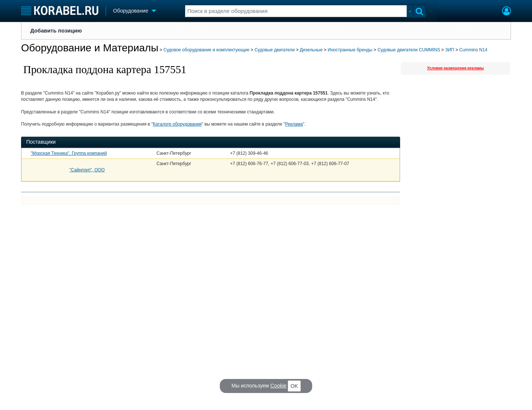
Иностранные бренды (350, 50)
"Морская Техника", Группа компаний (69, 153)
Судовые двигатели (275, 50)
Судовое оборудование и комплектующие (206, 50)
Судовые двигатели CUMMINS (409, 50)
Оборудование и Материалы (90, 48)
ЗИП (450, 50)
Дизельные (311, 50)
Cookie (279, 386)
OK (294, 386)
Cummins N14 (473, 50)
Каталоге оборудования (177, 124)
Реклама (294, 124)
